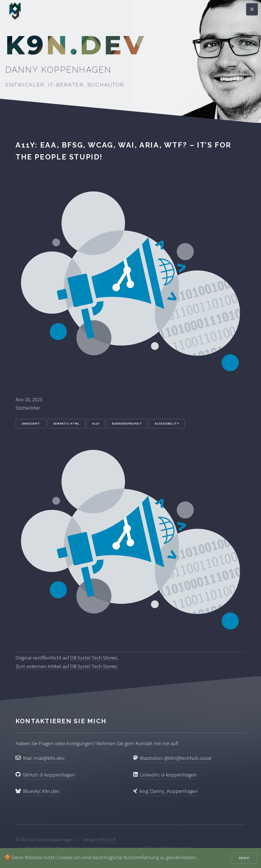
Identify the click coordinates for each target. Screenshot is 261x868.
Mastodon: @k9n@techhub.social (176, 758)
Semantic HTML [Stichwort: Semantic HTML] (66, 424)
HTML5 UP (107, 839)
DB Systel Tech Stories (94, 658)
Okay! (244, 858)
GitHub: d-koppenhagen (49, 775)
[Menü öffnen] (252, 9)
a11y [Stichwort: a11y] (96, 424)
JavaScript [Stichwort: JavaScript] (31, 424)
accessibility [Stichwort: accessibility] (167, 424)
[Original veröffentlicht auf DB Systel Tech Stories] (130, 649)
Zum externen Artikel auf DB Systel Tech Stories (66, 666)
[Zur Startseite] (15, 13)
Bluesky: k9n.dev (41, 791)
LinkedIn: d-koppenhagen (168, 775)
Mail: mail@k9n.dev (44, 758)
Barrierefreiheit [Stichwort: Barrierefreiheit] (127, 424)
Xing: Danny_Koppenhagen (169, 791)
